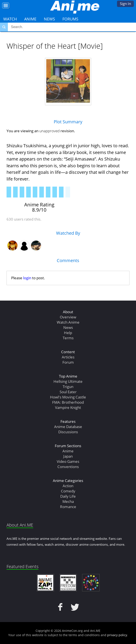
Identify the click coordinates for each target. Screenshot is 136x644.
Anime (30, 19)
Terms (68, 338)
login (27, 278)
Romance (68, 507)
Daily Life (68, 496)
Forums (70, 19)
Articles (68, 357)
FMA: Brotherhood (68, 402)
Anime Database (68, 427)
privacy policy (117, 635)
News (49, 19)
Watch (10, 19)
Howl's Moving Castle (68, 397)
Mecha (68, 501)
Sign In (125, 4)
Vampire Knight (68, 407)
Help (68, 333)
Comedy (68, 491)
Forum (68, 362)
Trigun (68, 387)
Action (68, 486)
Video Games (68, 461)
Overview (68, 317)
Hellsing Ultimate (68, 381)
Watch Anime (68, 322)
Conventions (68, 467)
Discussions (68, 432)
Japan (68, 456)
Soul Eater (68, 392)
